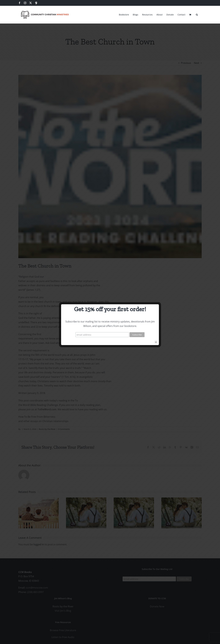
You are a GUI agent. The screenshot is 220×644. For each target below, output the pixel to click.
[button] (197, 14)
